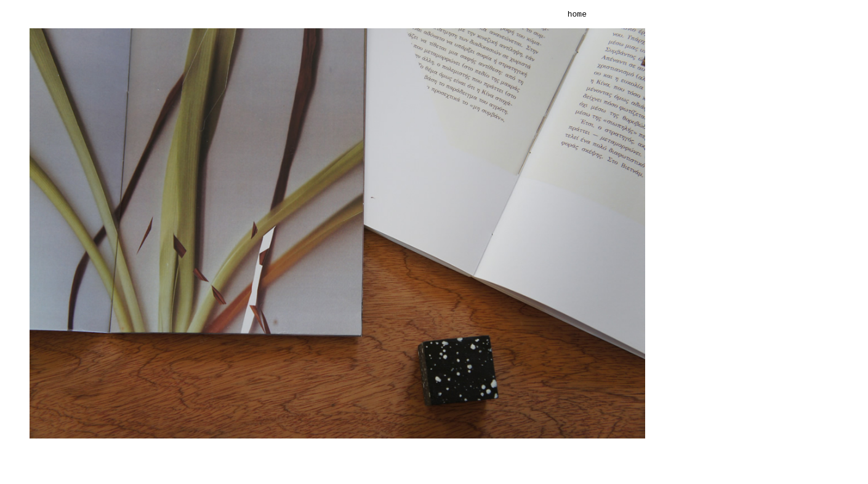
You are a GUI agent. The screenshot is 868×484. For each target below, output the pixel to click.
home (577, 15)
